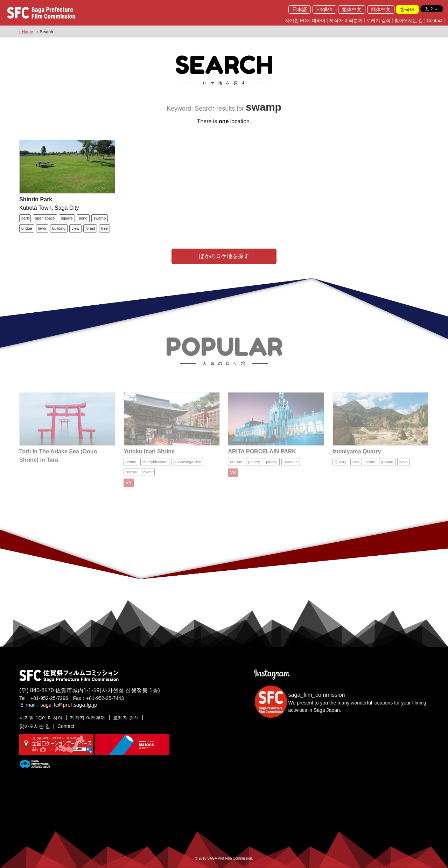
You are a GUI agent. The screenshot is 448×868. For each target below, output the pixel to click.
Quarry (341, 466)
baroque (290, 466)
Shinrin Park (36, 199)
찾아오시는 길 (409, 20)
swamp (100, 218)
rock (356, 466)
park (25, 218)
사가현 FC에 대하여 (306, 20)
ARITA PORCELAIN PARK (262, 455)
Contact (435, 20)
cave (403, 466)
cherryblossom (155, 466)
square (67, 218)
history (131, 476)
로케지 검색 (379, 20)
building (59, 228)
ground (387, 466)
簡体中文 (381, 9)
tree (104, 228)
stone (370, 466)
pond (83, 218)
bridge (27, 228)
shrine (131, 466)
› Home (26, 32)
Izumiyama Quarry (357, 455)
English (324, 9)
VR (129, 487)
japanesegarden (187, 466)
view (75, 228)
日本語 (300, 9)
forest (90, 228)
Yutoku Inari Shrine (149, 455)
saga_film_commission (317, 695)
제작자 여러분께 (346, 20)
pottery (254, 466)
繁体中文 (352, 9)
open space (45, 218)
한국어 (407, 9)
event (148, 476)
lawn (42, 228)
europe (236, 466)
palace (272, 466)
